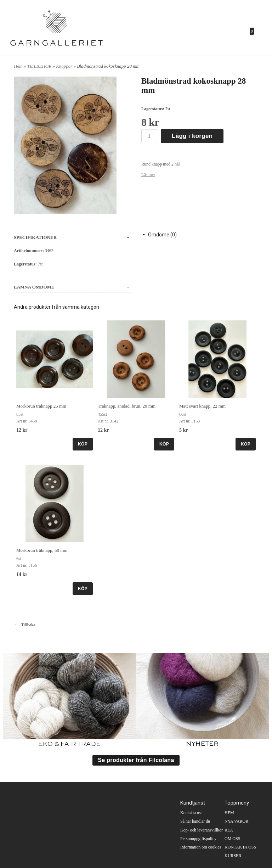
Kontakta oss (191, 813)
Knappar (65, 66)
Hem (18, 66)
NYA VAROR (236, 821)
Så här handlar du (195, 821)
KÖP (83, 444)
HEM (229, 813)
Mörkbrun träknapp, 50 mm (42, 550)
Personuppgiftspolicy (198, 839)
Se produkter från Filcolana (136, 760)
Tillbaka (24, 625)
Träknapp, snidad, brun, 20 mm (127, 406)
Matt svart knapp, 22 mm (202, 406)
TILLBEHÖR (40, 66)
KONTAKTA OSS (240, 847)
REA (229, 830)
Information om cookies (201, 847)
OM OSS (232, 839)
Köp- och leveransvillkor (202, 830)
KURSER (233, 856)
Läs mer (148, 175)
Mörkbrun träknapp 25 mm (41, 406)
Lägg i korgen (192, 136)
